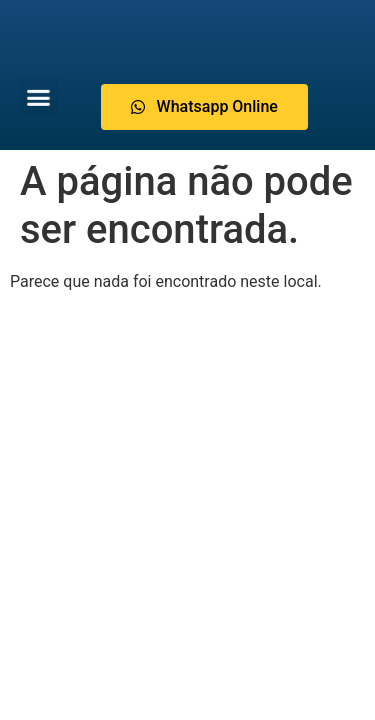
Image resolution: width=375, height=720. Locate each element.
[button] (39, 96)
